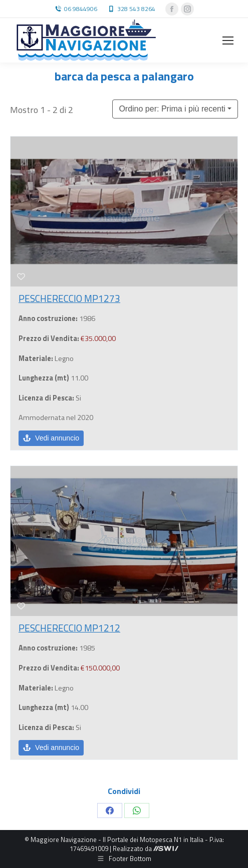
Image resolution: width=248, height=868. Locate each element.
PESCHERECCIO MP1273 (69, 298)
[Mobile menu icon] (228, 40)
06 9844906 (81, 9)
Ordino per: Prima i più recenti (172, 109)
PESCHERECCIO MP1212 (69, 628)
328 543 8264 (136, 9)
